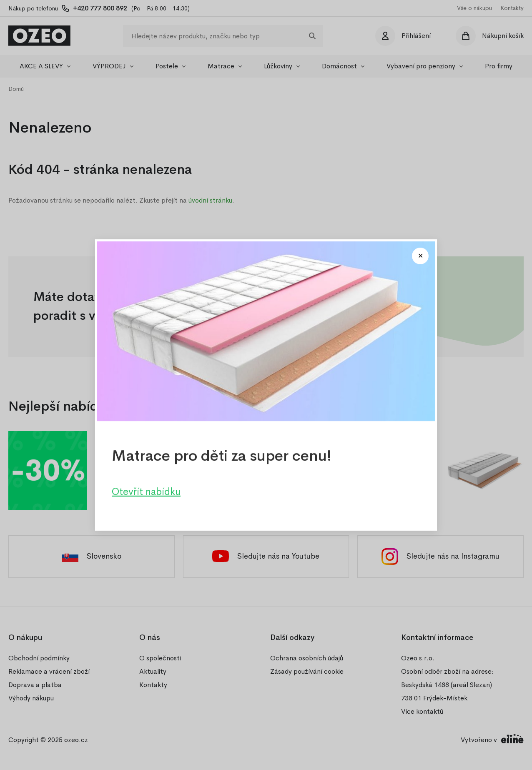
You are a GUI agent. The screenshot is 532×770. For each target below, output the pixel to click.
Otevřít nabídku (146, 492)
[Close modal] (420, 256)
